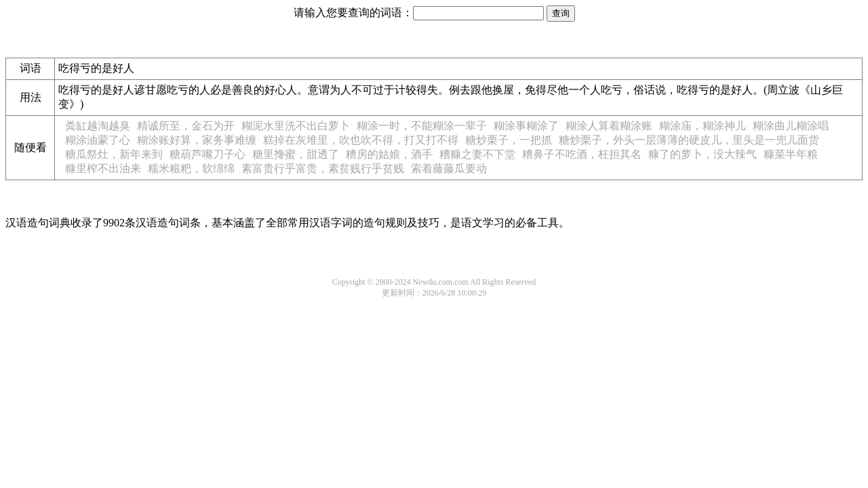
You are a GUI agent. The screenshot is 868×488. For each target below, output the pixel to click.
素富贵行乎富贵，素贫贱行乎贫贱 (323, 168)
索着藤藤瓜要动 (449, 168)
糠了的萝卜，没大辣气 (703, 154)
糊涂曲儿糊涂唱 (791, 126)
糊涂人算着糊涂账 (609, 126)
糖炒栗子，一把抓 (509, 140)
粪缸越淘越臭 (98, 126)
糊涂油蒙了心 (98, 140)
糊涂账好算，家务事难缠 (197, 140)
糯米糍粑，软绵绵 (191, 168)
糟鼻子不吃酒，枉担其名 (582, 154)
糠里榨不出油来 (103, 168)
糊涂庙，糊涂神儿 (703, 126)
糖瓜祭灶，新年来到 (114, 154)
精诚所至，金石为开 (186, 126)
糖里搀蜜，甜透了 (296, 154)
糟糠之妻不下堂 (477, 154)
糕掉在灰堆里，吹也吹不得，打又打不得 (361, 140)
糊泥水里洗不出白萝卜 (296, 126)
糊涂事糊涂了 (526, 126)
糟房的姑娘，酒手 (389, 154)
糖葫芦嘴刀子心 (208, 154)
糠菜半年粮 (791, 154)
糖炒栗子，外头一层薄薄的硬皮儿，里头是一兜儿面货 (689, 140)
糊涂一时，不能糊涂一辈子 (422, 126)
